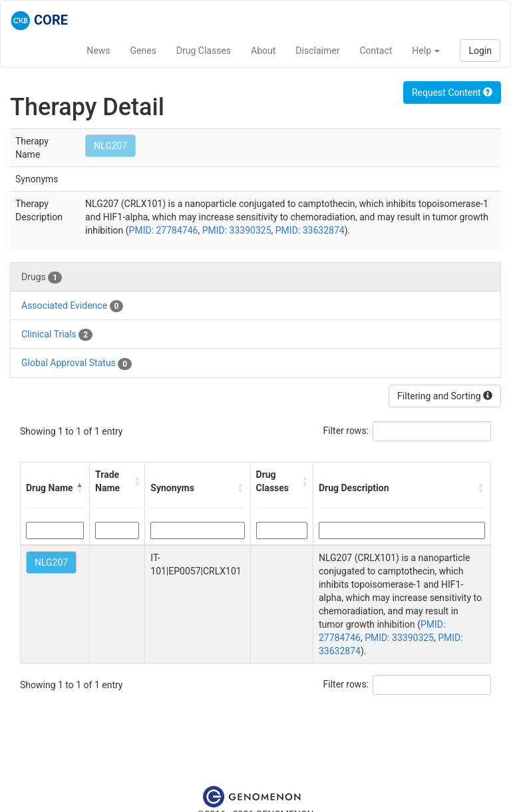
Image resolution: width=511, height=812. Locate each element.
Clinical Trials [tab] (57, 335)
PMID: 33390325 (237, 230)
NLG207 (110, 146)
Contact (376, 51)
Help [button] (426, 51)
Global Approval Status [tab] (77, 363)
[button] (80, 488)
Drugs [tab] (42, 278)
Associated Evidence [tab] (72, 306)
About (263, 51)
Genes (143, 51)
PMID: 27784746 (164, 230)
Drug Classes (204, 51)
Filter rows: (346, 431)
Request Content (452, 93)
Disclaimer (317, 51)
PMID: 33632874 (310, 230)
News (98, 51)
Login (480, 51)
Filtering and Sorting (445, 396)
